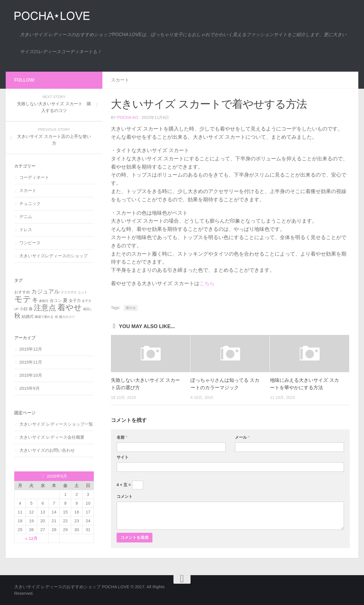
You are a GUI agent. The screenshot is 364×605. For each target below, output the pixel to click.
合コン (56, 301)
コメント (125, 496)
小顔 (24, 309)
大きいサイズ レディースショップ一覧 (56, 424)
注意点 (45, 308)
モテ (23, 299)
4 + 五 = (130, 485)
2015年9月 (30, 388)
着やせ (131, 308)
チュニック (30, 203)
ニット (83, 292)
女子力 (75, 301)
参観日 (44, 301)
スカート (120, 80)
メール (242, 437)
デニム (26, 216)
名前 (122, 437)
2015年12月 (31, 349)
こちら (207, 283)
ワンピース (30, 243)
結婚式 (28, 316)
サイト (123, 457)
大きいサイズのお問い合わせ (47, 450)
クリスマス (69, 292)
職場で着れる (44, 317)
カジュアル (45, 291)
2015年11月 (31, 362)
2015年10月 (31, 375)
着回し (88, 309)
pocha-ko (128, 117)
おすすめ (22, 292)
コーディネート (34, 177)
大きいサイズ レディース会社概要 (52, 437)
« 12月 (31, 538)
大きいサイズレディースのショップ (53, 256)
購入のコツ (67, 317)
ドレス (26, 230)
